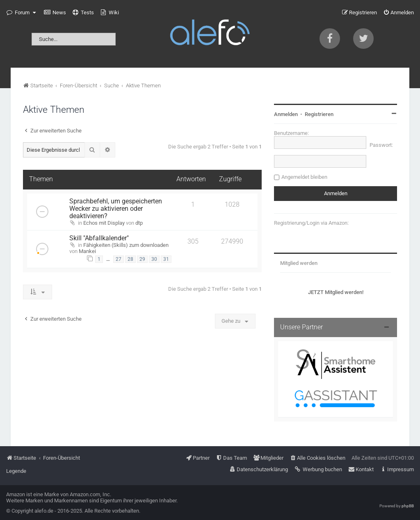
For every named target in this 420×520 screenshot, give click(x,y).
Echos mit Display (104, 223)
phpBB (408, 506)
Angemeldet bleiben (304, 177)
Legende (16, 471)
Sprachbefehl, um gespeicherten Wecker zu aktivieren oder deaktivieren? (116, 209)
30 (154, 259)
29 (142, 259)
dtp (139, 223)
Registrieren (319, 114)
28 (130, 259)
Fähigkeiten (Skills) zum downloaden (126, 245)
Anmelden (286, 114)
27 (119, 259)
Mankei (87, 251)
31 (166, 259)
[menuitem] (55, 13)
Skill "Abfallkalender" (99, 238)
